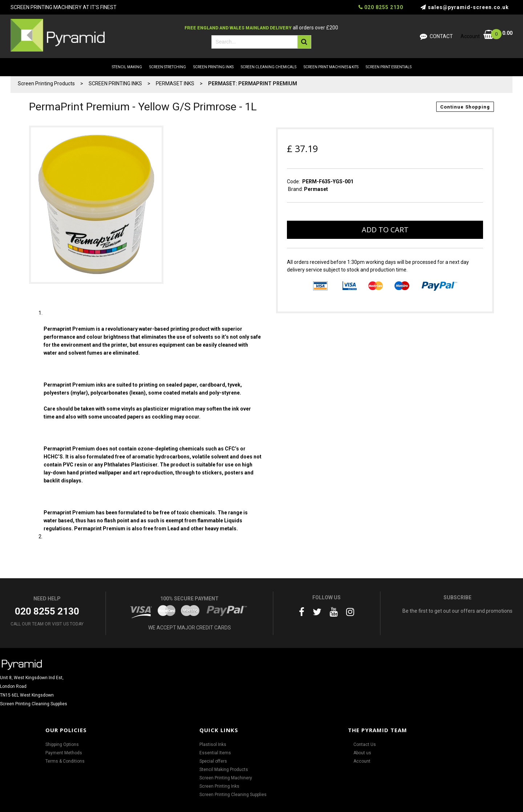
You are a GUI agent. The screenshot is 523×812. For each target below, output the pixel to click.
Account (362, 761)
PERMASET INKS (175, 83)
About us (362, 753)
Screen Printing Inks (219, 786)
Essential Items (215, 753)
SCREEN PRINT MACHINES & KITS (331, 67)
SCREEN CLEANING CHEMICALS (269, 67)
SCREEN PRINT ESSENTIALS (389, 67)
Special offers (213, 761)
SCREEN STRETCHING (168, 67)
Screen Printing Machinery (226, 778)
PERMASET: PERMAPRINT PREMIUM (253, 83)
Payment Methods (64, 753)
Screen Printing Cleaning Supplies (233, 795)
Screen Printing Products (46, 83)
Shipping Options (62, 744)
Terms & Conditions (65, 761)
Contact (441, 36)
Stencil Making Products (224, 770)
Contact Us (365, 744)
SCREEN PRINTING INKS (213, 67)
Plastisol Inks (213, 744)
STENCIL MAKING (127, 67)
